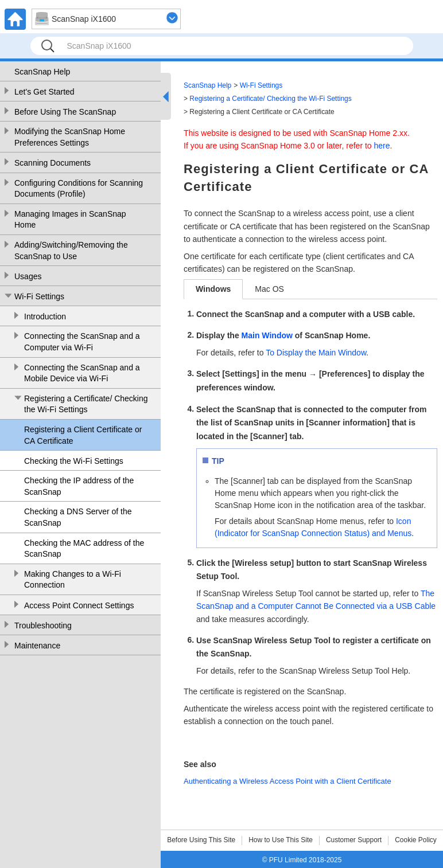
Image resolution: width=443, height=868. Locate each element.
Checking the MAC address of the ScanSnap (84, 549)
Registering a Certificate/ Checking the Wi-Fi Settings (86, 404)
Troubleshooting (43, 625)
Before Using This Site (201, 840)
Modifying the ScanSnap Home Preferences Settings (70, 137)
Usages (28, 276)
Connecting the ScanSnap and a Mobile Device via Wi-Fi (82, 373)
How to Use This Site (281, 840)
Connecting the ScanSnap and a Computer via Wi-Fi (82, 342)
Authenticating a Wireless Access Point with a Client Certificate (287, 781)
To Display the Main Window (316, 353)
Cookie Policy (416, 840)
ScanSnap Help (42, 72)
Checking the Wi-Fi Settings (74, 461)
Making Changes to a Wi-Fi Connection (73, 580)
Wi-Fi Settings (39, 296)
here (382, 146)
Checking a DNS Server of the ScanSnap (78, 517)
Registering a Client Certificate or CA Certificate (83, 435)
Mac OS (269, 289)
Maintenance (37, 646)
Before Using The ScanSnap (65, 112)
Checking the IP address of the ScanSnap (79, 486)
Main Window (267, 335)
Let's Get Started (44, 92)
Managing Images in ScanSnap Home (70, 220)
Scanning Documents (53, 163)
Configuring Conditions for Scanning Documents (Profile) (79, 189)
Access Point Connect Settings (79, 605)
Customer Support (354, 840)
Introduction (45, 316)
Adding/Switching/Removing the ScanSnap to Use (71, 251)
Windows (213, 289)
